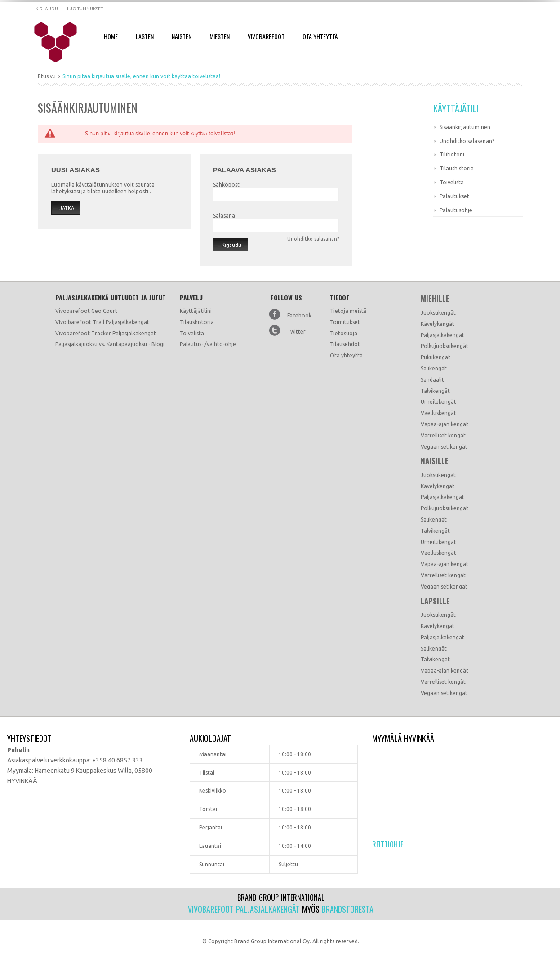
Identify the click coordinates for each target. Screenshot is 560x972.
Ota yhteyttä (346, 355)
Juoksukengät (438, 313)
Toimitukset (345, 322)
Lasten (145, 36)
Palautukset (454, 196)
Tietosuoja (344, 333)
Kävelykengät (438, 324)
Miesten (220, 36)
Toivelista (452, 182)
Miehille (435, 299)
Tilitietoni (452, 154)
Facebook (299, 315)
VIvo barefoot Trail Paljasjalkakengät (102, 322)
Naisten (182, 36)
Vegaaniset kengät (444, 447)
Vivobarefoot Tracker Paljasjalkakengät (106, 333)
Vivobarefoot (266, 36)
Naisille (435, 461)
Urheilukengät (438, 402)
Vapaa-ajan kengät (444, 424)
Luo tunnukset (85, 9)
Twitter (296, 332)
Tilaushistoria (457, 168)
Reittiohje (388, 844)
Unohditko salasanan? (467, 141)
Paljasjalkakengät (442, 335)
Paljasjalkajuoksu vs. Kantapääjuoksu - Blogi (110, 344)
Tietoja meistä (348, 311)
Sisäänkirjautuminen (465, 127)
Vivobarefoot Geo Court (86, 311)
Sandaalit (432, 380)
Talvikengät (435, 391)
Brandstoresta (348, 909)
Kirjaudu (47, 9)
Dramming (61, 43)
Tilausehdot (345, 344)
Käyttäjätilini (196, 311)
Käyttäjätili (456, 108)
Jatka (67, 208)
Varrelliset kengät (443, 435)
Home (111, 36)
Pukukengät (436, 357)
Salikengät (434, 368)
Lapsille (435, 601)
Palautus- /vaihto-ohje (208, 344)
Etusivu (47, 76)
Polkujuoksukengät (444, 346)
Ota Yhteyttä (320, 36)
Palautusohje (456, 210)
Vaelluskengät (438, 413)
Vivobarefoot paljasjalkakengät (244, 909)
